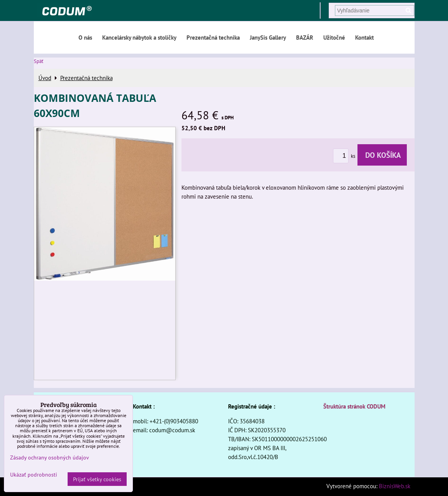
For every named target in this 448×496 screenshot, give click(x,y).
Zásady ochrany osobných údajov (50, 457)
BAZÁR (305, 37)
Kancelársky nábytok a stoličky (139, 37)
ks (345, 156)
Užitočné (334, 37)
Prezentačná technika (213, 37)
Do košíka (382, 155)
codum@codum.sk (172, 430)
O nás (85, 37)
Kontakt (364, 37)
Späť (38, 61)
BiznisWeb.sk (395, 486)
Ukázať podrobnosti (34, 475)
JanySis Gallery (268, 37)
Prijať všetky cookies (97, 479)
